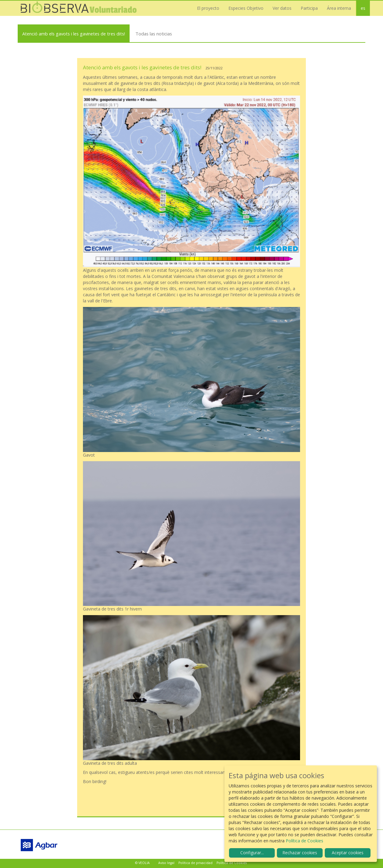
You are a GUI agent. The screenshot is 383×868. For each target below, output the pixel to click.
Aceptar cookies (348, 853)
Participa (309, 8)
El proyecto (208, 8)
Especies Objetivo (246, 8)
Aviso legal (166, 863)
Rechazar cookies (300, 853)
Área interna (339, 8)
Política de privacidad (195, 863)
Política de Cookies (232, 863)
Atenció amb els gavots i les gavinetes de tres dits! (74, 34)
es (363, 8)
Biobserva (79, 8)
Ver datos (282, 8)
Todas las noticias (154, 34)
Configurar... (252, 853)
